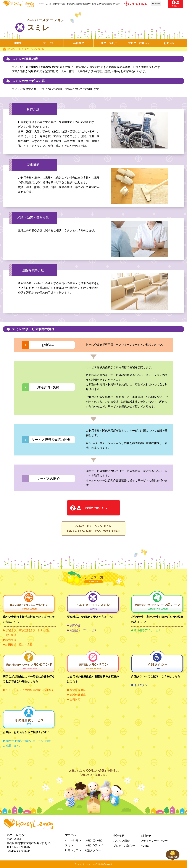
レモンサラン (93, 667)
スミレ (93, 607)
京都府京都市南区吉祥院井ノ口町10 (29, 843)
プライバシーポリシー (154, 841)
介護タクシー (158, 667)
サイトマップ (156, 4)
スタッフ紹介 (109, 43)
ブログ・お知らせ (124, 846)
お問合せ (176, 6)
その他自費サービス (29, 722)
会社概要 (79, 43)
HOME (18, 43)
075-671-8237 (139, 4)
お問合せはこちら (96, 508)
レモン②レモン (158, 607)
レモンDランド (29, 667)
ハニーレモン (29, 607)
